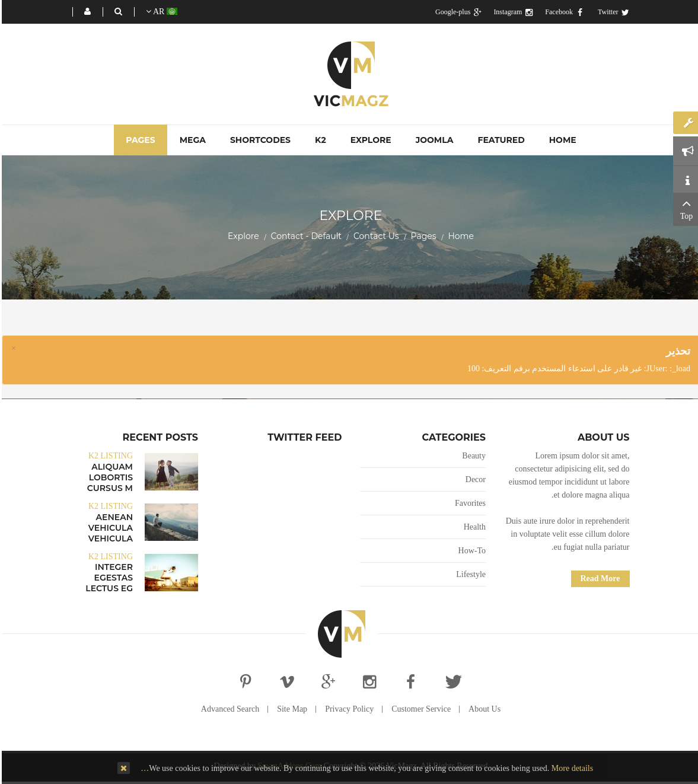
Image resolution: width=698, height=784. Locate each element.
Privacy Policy (348, 709)
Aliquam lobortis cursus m (108, 477)
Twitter (612, 12)
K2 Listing (109, 456)
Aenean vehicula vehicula (109, 528)
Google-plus (457, 12)
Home (459, 236)
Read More (599, 579)
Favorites (468, 503)
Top (685, 208)
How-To (470, 551)
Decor (474, 479)
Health (473, 527)
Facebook (563, 12)
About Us (483, 709)
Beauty (472, 456)
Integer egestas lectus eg (107, 578)
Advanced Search (228, 709)
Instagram (511, 12)
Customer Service (419, 709)
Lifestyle (469, 574)
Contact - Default (305, 236)
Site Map (290, 709)
